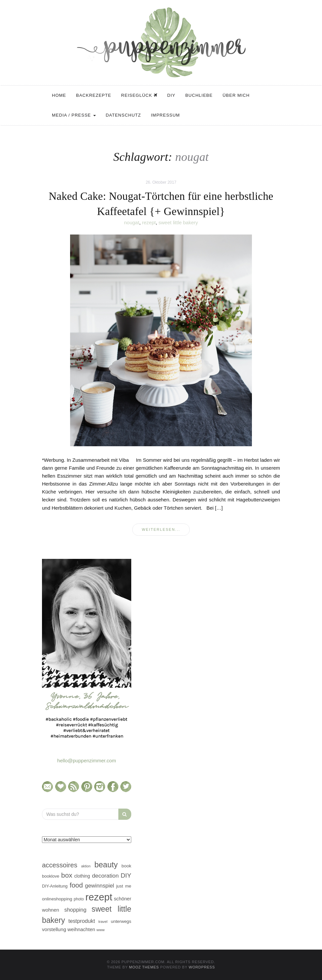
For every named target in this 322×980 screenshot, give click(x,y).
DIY (171, 95)
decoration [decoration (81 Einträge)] (105, 876)
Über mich (236, 95)
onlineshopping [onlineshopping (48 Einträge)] (57, 899)
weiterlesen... (161, 529)
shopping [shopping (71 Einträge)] (75, 910)
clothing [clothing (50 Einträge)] (82, 876)
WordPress (202, 967)
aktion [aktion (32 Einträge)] (86, 866)
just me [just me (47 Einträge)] (124, 886)
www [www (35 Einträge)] (101, 930)
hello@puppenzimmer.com (87, 761)
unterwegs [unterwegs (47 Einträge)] (121, 921)
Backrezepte (94, 95)
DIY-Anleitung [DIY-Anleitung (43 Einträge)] (55, 886)
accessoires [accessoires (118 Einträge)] (60, 865)
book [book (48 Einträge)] (126, 866)
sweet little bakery (178, 222)
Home (59, 95)
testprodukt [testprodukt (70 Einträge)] (82, 921)
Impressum (165, 115)
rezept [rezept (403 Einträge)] (99, 897)
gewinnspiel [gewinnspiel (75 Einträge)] (100, 886)
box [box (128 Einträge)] (67, 875)
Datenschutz (123, 115)
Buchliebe (199, 95)
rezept (149, 222)
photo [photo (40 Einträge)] (79, 899)
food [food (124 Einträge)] (76, 885)
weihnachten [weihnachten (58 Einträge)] (81, 929)
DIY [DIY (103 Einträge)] (126, 875)
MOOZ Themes (144, 967)
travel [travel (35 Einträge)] (103, 922)
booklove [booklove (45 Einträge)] (51, 876)
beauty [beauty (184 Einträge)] (106, 865)
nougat (132, 222)
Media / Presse (74, 115)
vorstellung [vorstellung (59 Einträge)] (54, 929)
